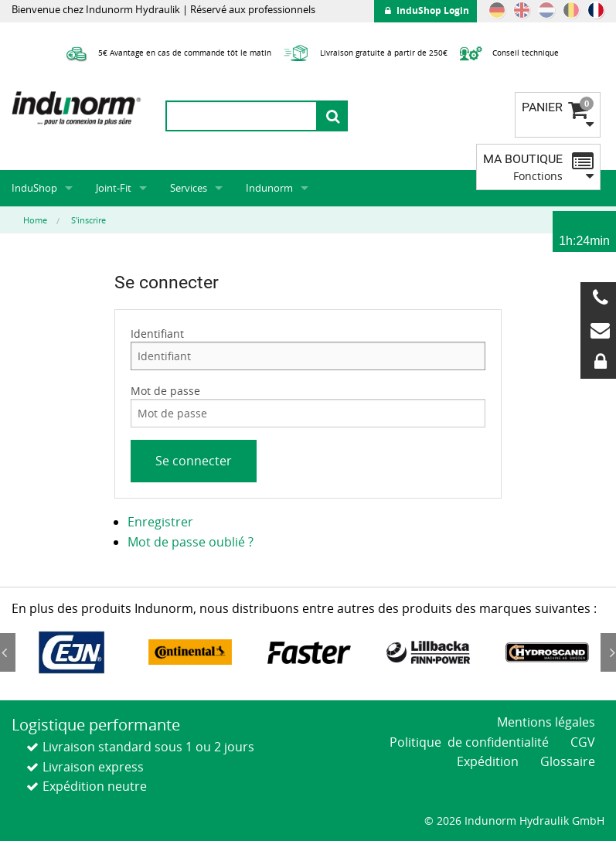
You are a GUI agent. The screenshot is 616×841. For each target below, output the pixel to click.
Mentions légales (546, 722)
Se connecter (194, 461)
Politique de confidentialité (469, 742)
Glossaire (568, 761)
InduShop (34, 188)
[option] (71, 652)
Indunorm (269, 188)
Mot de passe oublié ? (191, 542)
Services (189, 188)
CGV (583, 742)
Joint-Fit (114, 188)
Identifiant (157, 334)
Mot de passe (165, 391)
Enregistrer (160, 522)
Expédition (488, 761)
